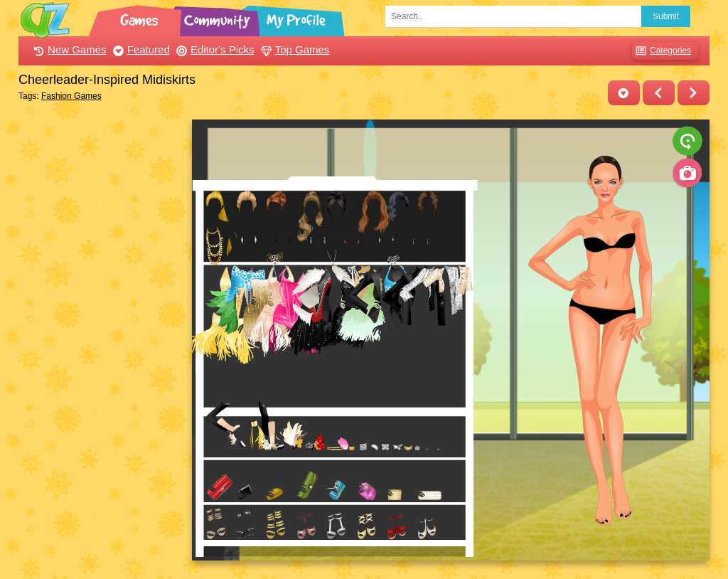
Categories (662, 51)
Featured (140, 49)
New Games (68, 49)
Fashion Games (71, 96)
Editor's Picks (214, 49)
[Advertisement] (101, 333)
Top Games (294, 49)
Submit (666, 16)
